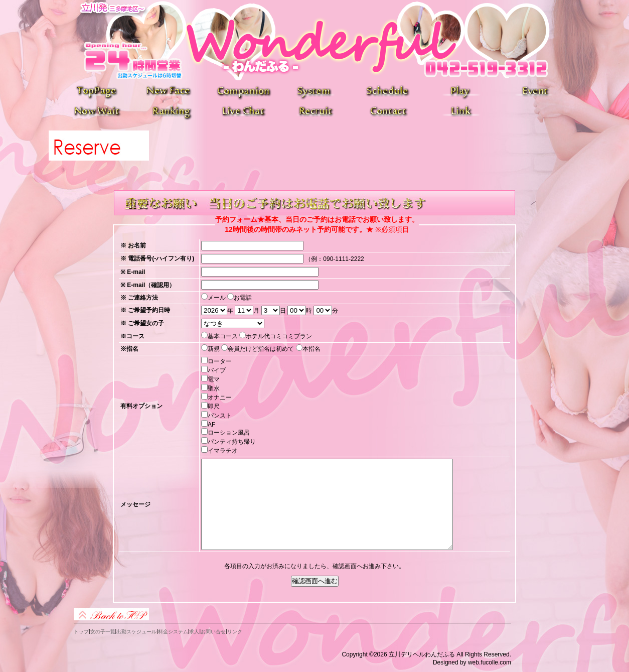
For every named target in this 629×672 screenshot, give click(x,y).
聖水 (214, 388)
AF (211, 425)
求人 (194, 632)
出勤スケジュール (136, 632)
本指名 (311, 349)
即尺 (214, 407)
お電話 (243, 298)
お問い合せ (213, 632)
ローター (220, 361)
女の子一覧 (103, 632)
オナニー (220, 397)
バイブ (217, 370)
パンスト (220, 416)
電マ (214, 379)
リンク (235, 632)
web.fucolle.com (490, 662)
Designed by (450, 662)
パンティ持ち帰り (232, 442)
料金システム (173, 632)
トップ (81, 632)
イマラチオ (223, 451)
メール (217, 298)
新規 (214, 349)
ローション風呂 (229, 433)
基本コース (223, 336)
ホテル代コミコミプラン (279, 336)
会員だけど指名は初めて (261, 349)
